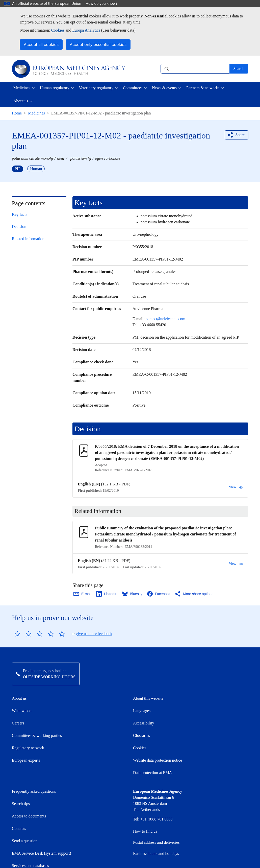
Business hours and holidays (156, 853)
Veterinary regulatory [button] (96, 88)
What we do (22, 711)
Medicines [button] (22, 88)
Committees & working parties (37, 735)
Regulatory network (28, 748)
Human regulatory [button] (55, 88)
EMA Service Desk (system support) (42, 853)
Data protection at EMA (152, 773)
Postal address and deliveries (156, 842)
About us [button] (21, 101)
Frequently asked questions (34, 791)
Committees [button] (133, 88)
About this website (148, 698)
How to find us (145, 831)
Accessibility (144, 723)
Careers (18, 723)
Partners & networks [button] (203, 88)
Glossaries (141, 735)
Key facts (20, 214)
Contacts (19, 828)
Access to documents (29, 816)
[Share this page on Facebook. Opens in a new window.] (159, 594)
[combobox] (195, 69)
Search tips (21, 804)
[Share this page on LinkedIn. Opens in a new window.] (107, 594)
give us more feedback (94, 634)
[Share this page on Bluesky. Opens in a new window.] (133, 594)
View (236, 487)
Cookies (58, 30)
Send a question (25, 841)
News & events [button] (164, 88)
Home (17, 113)
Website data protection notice (158, 760)
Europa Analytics (86, 30)
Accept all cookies (41, 44)
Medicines (36, 113)
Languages (142, 711)
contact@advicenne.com (165, 319)
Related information (28, 239)
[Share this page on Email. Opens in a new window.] (83, 594)
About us (19, 698)
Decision (19, 227)
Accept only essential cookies (98, 44)
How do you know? (104, 3)
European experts (26, 760)
